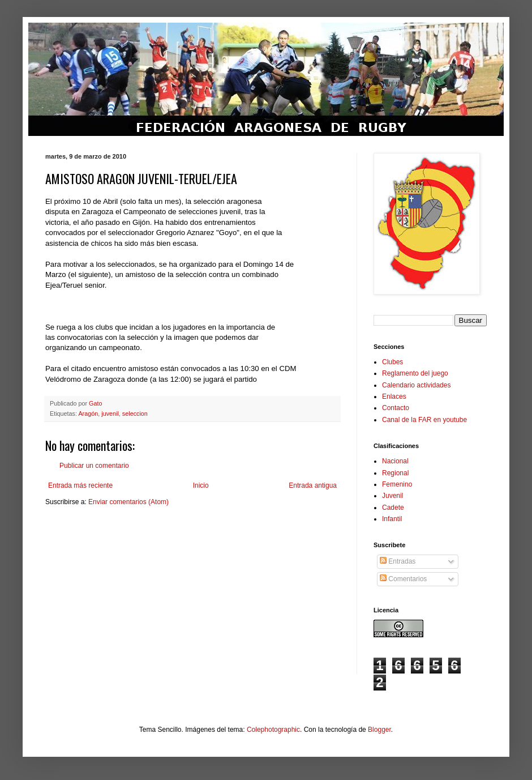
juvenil (110, 414)
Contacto (396, 408)
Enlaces (394, 397)
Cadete (393, 508)
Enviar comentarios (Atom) (128, 502)
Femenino (397, 484)
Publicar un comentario (94, 466)
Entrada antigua (313, 485)
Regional (395, 473)
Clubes (392, 362)
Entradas (398, 561)
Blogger (379, 730)
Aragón (88, 414)
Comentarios (403, 579)
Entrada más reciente (80, 485)
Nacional (395, 461)
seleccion (135, 414)
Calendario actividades (416, 385)
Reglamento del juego (415, 373)
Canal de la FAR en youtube (424, 420)
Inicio (201, 485)
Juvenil (392, 496)
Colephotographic (273, 730)
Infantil (392, 519)
